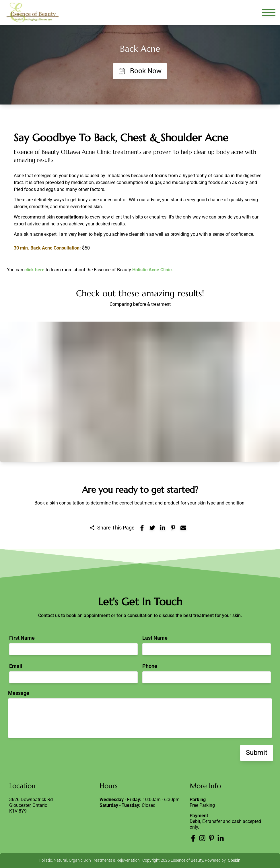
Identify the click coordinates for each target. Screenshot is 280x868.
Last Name (155, 638)
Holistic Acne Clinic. (153, 270)
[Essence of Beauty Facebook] (193, 838)
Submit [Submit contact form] (257, 753)
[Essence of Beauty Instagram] (202, 838)
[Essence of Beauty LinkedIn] (221, 838)
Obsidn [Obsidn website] (234, 860)
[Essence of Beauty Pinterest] (211, 838)
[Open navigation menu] (269, 13)
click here (34, 270)
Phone (150, 666)
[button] (140, 392)
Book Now (140, 71)
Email (16, 666)
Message (19, 693)
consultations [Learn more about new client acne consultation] (70, 217)
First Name (22, 638)
